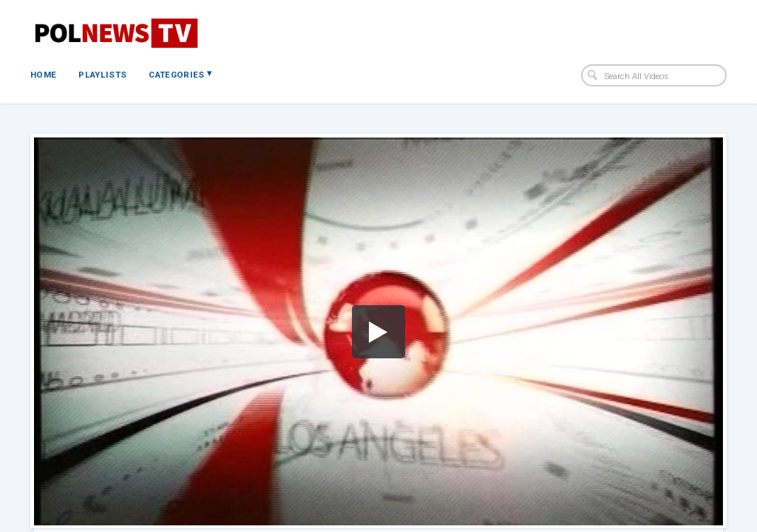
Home (43, 75)
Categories (180, 74)
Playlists (102, 75)
